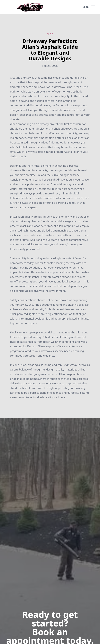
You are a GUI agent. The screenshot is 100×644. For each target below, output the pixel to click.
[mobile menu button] (93, 7)
